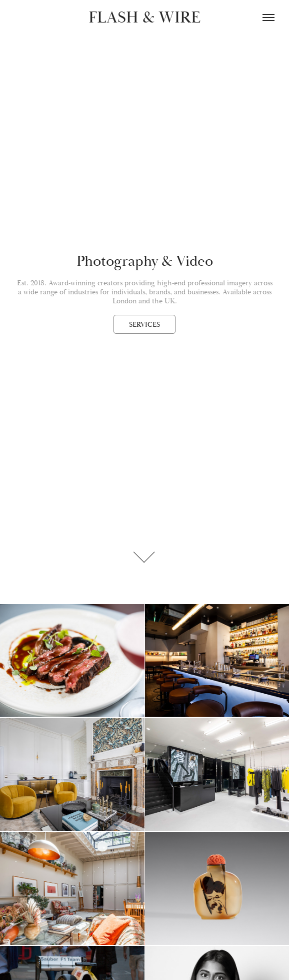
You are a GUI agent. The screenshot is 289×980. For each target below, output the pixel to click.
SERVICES (144, 325)
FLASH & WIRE (144, 18)
